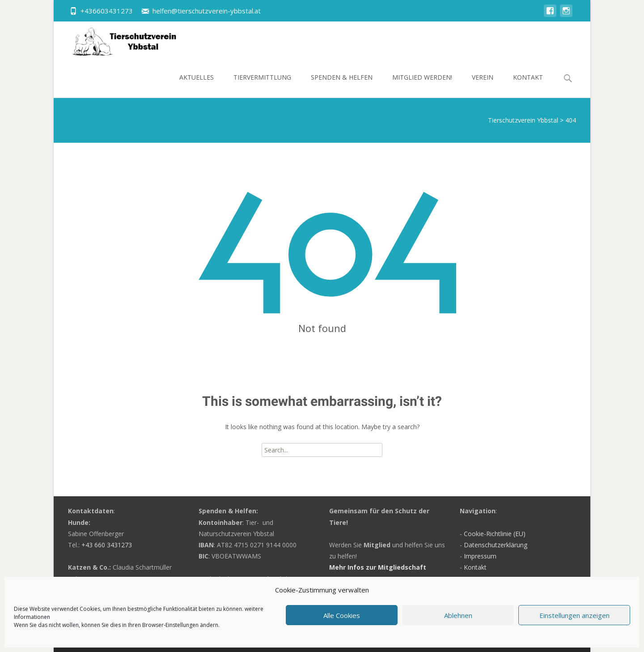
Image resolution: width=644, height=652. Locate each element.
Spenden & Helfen (342, 85)
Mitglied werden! (422, 85)
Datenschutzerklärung (496, 545)
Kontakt (528, 85)
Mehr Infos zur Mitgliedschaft (378, 567)
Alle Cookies (342, 615)
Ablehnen (458, 615)
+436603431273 (107, 11)
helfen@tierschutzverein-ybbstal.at (207, 11)
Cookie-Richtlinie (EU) (495, 534)
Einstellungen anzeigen (574, 615)
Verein (483, 85)
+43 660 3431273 (107, 545)
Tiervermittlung (262, 85)
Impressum (480, 556)
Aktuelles (197, 85)
